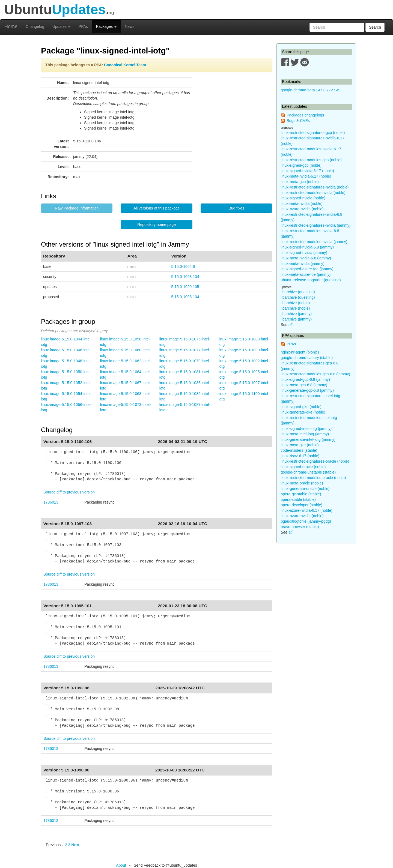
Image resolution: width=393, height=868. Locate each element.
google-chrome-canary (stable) (307, 358)
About (121, 865)
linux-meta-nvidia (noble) (302, 203)
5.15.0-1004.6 (183, 267)
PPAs (83, 26)
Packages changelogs (305, 115)
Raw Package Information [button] (77, 208)
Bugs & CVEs (298, 121)
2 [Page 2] (66, 845)
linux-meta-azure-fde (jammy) (306, 274)
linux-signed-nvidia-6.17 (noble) (307, 171)
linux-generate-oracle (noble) (305, 489)
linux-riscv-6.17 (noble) (300, 456)
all (290, 325)
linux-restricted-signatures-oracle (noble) (315, 461)
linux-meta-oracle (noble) (302, 483)
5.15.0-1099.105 (185, 287)
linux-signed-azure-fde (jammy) (307, 269)
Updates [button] (61, 26)
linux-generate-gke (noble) (303, 412)
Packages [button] (106, 26)
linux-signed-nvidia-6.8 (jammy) (307, 247)
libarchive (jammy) (296, 314)
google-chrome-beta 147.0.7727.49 (311, 90)
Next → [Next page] (78, 845)
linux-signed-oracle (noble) (303, 467)
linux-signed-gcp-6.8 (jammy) (306, 379)
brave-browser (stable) (300, 527)
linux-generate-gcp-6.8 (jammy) (307, 390)
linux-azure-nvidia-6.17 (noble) (307, 510)
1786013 (51, 502)
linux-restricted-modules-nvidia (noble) (313, 193)
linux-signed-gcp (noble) (301, 165)
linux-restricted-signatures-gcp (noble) (313, 133)
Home (11, 26)
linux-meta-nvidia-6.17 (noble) (306, 176)
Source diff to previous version (69, 492)
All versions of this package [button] (157, 208)
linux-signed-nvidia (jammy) (304, 253)
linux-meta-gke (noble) (300, 445)
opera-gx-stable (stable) (301, 494)
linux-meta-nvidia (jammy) (303, 264)
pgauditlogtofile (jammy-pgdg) (306, 521)
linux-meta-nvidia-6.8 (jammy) (306, 258)
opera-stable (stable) (298, 499)
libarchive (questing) (298, 292)
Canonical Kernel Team (125, 65)
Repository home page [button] (157, 225)
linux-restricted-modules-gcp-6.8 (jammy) (315, 374)
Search (375, 27)
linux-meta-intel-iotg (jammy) (305, 434)
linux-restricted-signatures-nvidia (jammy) (316, 225)
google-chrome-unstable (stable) (308, 472)
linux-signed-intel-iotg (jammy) (306, 429)
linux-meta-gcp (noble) (300, 182)
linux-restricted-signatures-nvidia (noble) (315, 187)
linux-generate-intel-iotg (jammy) (308, 439)
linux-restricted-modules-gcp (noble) (311, 160)
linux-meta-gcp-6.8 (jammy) (304, 385)
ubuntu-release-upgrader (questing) (311, 280)
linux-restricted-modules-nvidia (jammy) (314, 242)
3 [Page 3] (69, 845)
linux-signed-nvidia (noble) (303, 198)
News (129, 26)
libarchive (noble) (295, 303)
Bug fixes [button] (236, 208)
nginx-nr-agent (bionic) (300, 352)
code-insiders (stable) (299, 450)
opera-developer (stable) (302, 505)
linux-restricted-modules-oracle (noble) (313, 478)
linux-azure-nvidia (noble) (302, 209)
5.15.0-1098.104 (185, 277)
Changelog (35, 26)
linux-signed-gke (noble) (301, 407)
